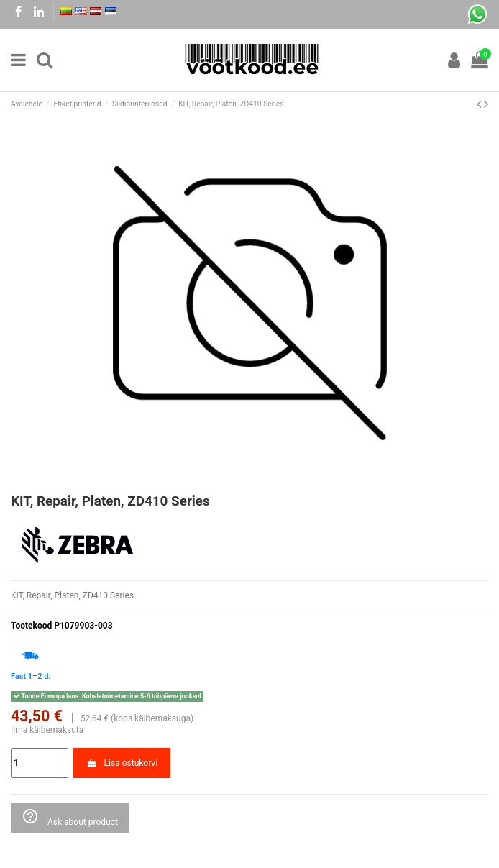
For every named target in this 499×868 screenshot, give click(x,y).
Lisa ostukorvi (122, 763)
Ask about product (70, 817)
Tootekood (31, 626)
